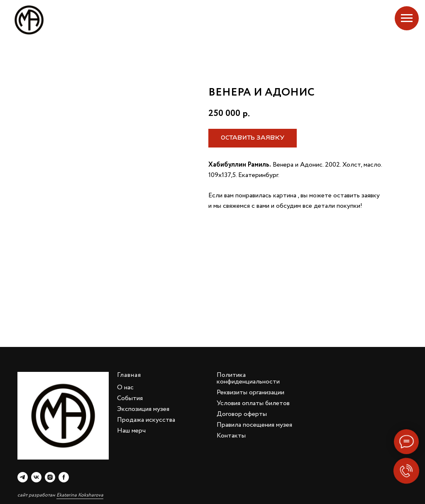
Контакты (231, 436)
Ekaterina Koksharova (80, 495)
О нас (125, 387)
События (130, 398)
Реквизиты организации (250, 392)
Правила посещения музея (254, 425)
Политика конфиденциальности (248, 378)
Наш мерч (131, 431)
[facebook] (64, 477)
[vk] (36, 477)
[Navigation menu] (407, 18)
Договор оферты (242, 414)
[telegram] (23, 477)
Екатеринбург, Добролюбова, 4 (364, 20)
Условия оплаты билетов (253, 403)
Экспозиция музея (143, 409)
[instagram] (50, 477)
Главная (129, 375)
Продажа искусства (146, 420)
